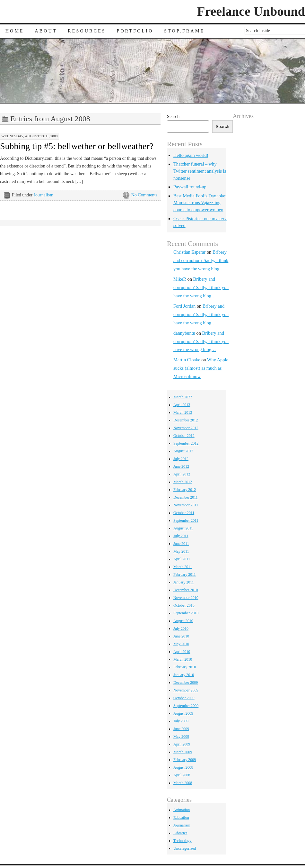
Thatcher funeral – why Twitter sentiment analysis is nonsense (200, 171)
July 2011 (181, 536)
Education (181, 818)
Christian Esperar (189, 252)
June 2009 (181, 729)
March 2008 (183, 783)
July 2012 (181, 459)
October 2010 (184, 605)
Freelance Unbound (251, 11)
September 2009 (186, 706)
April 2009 (182, 744)
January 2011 (184, 582)
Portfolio (135, 31)
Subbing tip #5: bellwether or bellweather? (77, 146)
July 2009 (181, 721)
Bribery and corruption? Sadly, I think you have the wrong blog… (201, 260)
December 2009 (186, 683)
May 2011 (181, 551)
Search (173, 116)
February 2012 (185, 490)
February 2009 (185, 760)
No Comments (144, 195)
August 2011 (183, 528)
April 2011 (182, 559)
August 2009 (183, 713)
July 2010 (181, 628)
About (46, 31)
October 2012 (184, 436)
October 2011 (184, 513)
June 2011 (181, 544)
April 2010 (182, 652)
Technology (182, 841)
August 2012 (183, 451)
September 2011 (186, 520)
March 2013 (183, 412)
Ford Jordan (184, 306)
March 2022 (183, 397)
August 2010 (183, 621)
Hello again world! (191, 155)
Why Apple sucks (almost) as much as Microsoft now (201, 368)
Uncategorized (185, 848)
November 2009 (186, 690)
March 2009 (183, 752)
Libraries (180, 833)
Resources (87, 31)
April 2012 (182, 474)
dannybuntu (184, 333)
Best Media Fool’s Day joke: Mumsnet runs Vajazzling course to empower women (200, 203)
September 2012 (186, 443)
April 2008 (182, 775)
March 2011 (183, 567)
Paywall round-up (190, 187)
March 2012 (183, 482)
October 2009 (184, 698)
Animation (182, 810)
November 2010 (186, 598)
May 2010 (181, 644)
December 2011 (186, 497)
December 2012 (186, 420)
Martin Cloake (187, 360)
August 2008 (183, 767)
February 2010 (185, 667)
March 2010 (183, 659)
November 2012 (186, 428)
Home (15, 31)
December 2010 (186, 590)
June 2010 (181, 636)
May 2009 (181, 737)
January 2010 (184, 675)
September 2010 (186, 613)
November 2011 (186, 505)
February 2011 (185, 574)
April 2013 (182, 405)
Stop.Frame (184, 31)
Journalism (44, 195)
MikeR (180, 279)
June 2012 (181, 466)
